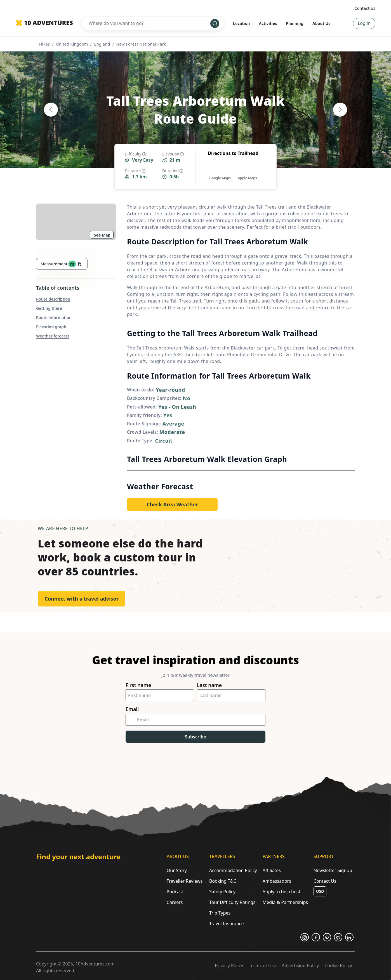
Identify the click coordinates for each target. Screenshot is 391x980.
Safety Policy (222, 892)
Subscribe (195, 737)
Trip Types (220, 913)
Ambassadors (277, 881)
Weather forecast (53, 336)
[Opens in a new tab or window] (220, 172)
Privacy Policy (229, 965)
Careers (175, 902)
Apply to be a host (282, 892)
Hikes (45, 44)
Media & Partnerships (285, 902)
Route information (54, 317)
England (102, 44)
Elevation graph (51, 327)
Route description (53, 299)
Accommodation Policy (233, 870)
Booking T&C (223, 881)
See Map (102, 235)
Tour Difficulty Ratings (232, 902)
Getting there (49, 308)
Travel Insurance (227, 924)
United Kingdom (72, 44)
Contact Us (325, 881)
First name (138, 685)
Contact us (365, 8)
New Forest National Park (141, 44)
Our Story (177, 870)
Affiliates (272, 870)
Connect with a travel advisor (82, 599)
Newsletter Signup (333, 870)
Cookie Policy (338, 965)
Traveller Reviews (185, 881)
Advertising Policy (300, 965)
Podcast (175, 892)
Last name (209, 685)
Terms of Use (262, 965)
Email (132, 709)
